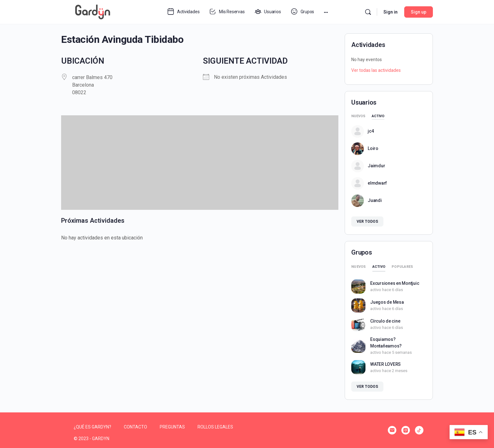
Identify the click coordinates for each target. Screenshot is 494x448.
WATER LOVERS (385, 364)
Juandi (375, 200)
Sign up (419, 12)
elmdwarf (377, 183)
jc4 (371, 131)
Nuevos (358, 116)
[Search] (368, 12)
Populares (402, 267)
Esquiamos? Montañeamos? (386, 343)
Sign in (391, 12)
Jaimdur (376, 166)
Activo (378, 116)
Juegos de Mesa (387, 302)
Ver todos (367, 221)
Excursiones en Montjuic (395, 283)
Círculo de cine (385, 321)
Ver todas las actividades (376, 70)
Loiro (373, 148)
